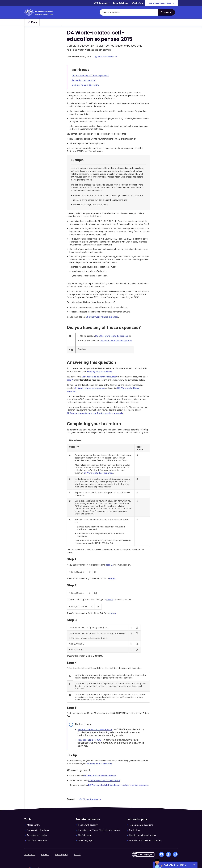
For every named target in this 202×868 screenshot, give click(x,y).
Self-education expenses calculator (102, 388)
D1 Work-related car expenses (92, 399)
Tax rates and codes (37, 819)
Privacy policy (61, 838)
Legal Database (121, 3)
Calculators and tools (37, 824)
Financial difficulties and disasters (145, 824)
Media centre (33, 809)
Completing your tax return (87, 87)
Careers (45, 838)
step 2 (113, 556)
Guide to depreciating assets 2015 (96, 716)
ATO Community (102, 3)
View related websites (82, 860)
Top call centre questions (141, 809)
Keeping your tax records (102, 382)
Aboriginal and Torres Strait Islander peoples (99, 814)
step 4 (71, 391)
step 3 (115, 590)
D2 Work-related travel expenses (137, 399)
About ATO (30, 838)
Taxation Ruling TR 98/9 (91, 727)
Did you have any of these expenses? (92, 77)
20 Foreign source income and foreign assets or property (96, 422)
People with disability (88, 809)
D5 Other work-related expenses (105, 328)
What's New (137, 3)
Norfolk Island (85, 819)
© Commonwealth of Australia (55, 860)
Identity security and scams (142, 819)
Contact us (134, 814)
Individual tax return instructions (117, 351)
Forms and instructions (38, 814)
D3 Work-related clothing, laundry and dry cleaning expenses (121, 769)
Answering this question (85, 82)
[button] (107, 58)
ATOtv (77, 838)
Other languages (86, 824)
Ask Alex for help (175, 865)
